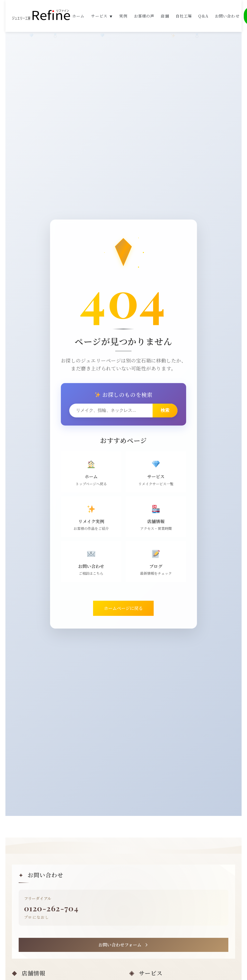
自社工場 (184, 16)
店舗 (165, 16)
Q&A (203, 16)
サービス (102, 16)
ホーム (78, 16)
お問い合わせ (227, 16)
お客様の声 (144, 16)
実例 (123, 16)
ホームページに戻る (124, 611)
